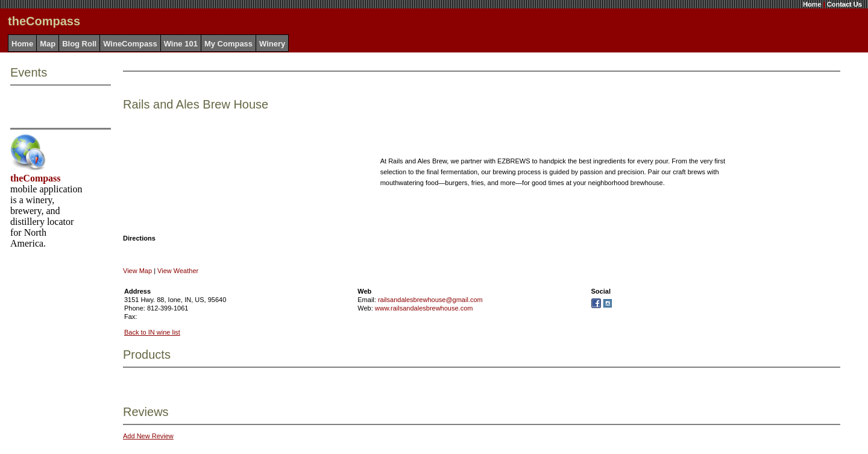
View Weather (178, 271)
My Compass (228, 44)
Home (812, 4)
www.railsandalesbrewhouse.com (424, 308)
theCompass (36, 178)
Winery (272, 44)
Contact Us (844, 4)
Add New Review (148, 436)
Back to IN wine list (152, 332)
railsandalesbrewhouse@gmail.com (430, 300)
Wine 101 (181, 44)
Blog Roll (79, 44)
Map (48, 44)
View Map (137, 271)
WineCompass (130, 44)
